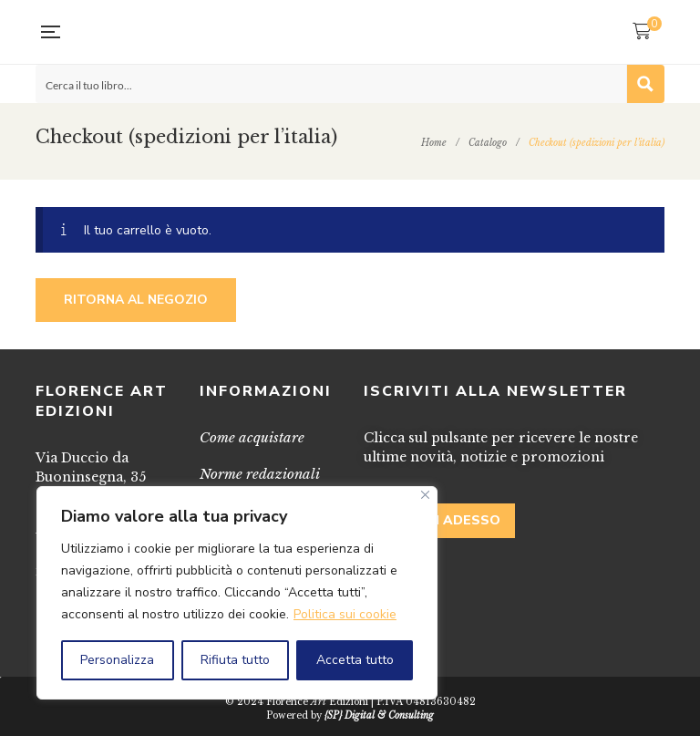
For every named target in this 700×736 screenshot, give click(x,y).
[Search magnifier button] (645, 84)
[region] (237, 593)
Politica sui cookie (345, 614)
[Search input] (332, 84)
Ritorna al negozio (136, 300)
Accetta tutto (355, 660)
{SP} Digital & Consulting (379, 715)
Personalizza (117, 660)
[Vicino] (425, 495)
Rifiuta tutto (235, 660)
